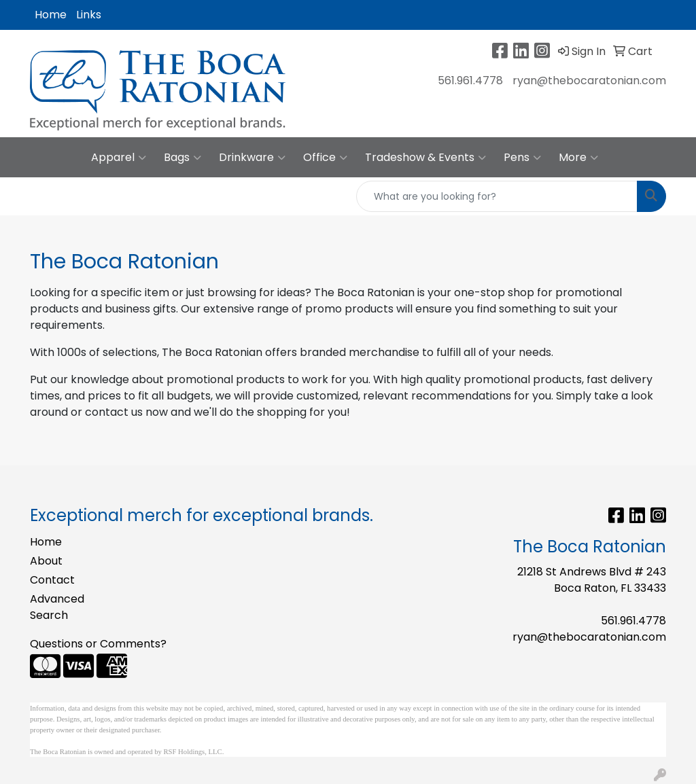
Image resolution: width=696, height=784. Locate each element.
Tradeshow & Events (425, 158)
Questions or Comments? (98, 644)
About (46, 561)
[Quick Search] (497, 196)
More (578, 158)
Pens (522, 158)
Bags (182, 158)
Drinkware (252, 158)
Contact (52, 580)
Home (51, 15)
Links (89, 15)
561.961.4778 (470, 81)
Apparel (119, 158)
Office (325, 158)
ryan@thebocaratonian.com (589, 81)
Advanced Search (57, 607)
